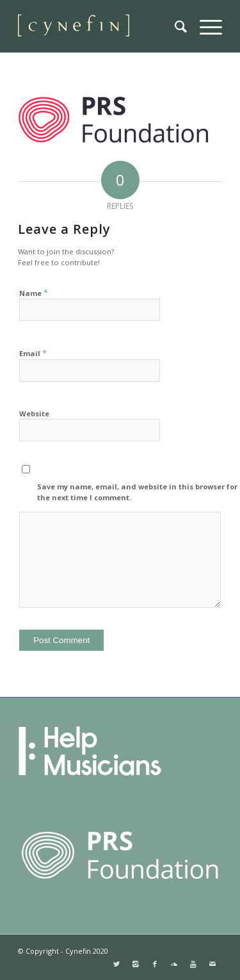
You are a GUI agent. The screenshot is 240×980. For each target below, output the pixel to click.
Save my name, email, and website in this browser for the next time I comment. (137, 492)
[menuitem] (174, 26)
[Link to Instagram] (136, 964)
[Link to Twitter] (116, 964)
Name (34, 293)
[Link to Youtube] (193, 964)
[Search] (174, 26)
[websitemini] (100, 26)
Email (33, 353)
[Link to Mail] (212, 964)
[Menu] (204, 26)
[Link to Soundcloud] (174, 964)
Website (34, 413)
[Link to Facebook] (155, 964)
